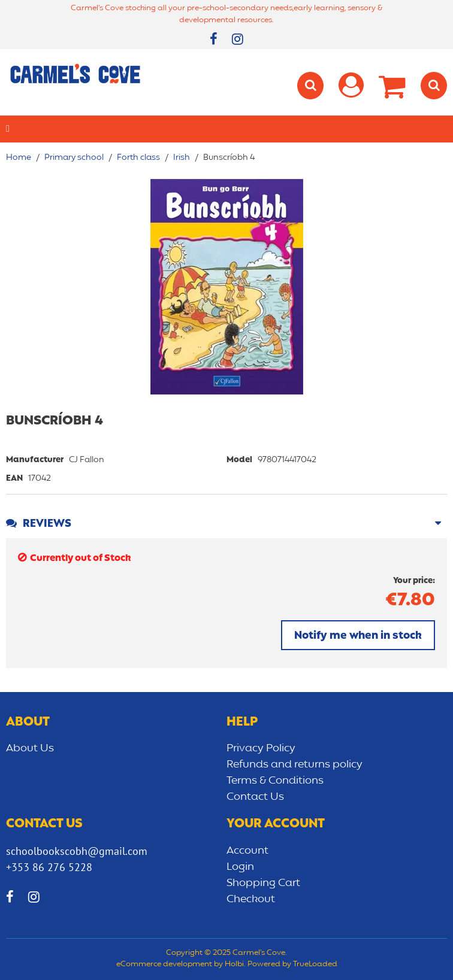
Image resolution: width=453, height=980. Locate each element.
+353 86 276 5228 (49, 867)
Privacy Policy (261, 748)
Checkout (251, 899)
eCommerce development (164, 964)
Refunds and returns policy (295, 764)
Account (247, 851)
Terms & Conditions (275, 781)
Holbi (234, 964)
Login (240, 867)
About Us (30, 748)
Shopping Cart (263, 883)
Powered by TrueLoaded (292, 964)
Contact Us (255, 797)
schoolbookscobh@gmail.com (77, 851)
